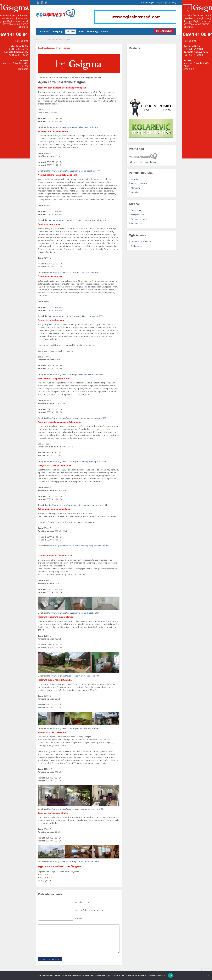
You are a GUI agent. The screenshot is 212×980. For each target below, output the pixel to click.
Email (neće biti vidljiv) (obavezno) (90, 910)
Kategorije (58, 31)
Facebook (145, 162)
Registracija (162, 2)
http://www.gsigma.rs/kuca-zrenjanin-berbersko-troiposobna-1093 (77, 418)
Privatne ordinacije (139, 219)
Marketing (92, 31)
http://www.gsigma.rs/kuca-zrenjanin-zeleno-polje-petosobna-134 (77, 505)
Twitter (153, 162)
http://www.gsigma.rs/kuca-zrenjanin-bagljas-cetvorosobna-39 (75, 809)
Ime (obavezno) (82, 902)
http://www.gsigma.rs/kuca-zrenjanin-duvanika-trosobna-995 (74, 728)
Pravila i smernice (139, 183)
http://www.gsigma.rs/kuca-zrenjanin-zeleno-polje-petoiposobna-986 (78, 546)
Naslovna (44, 31)
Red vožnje (136, 210)
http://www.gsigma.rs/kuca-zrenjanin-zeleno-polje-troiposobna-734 (77, 461)
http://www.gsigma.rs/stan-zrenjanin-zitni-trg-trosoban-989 (73, 862)
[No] (208, 975)
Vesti (81, 31)
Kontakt (105, 31)
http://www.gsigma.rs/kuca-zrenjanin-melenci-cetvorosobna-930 (77, 220)
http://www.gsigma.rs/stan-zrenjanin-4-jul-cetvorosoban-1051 (76, 316)
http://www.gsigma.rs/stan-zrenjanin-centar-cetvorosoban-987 (75, 374)
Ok (171, 975)
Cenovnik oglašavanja (141, 242)
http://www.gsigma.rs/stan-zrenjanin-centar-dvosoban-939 (73, 613)
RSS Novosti (134, 162)
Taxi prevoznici (138, 215)
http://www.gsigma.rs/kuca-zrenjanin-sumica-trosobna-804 (73, 273)
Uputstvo (135, 179)
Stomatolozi (136, 224)
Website (78, 918)
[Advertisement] (151, 76)
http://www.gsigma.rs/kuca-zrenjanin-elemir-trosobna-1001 (73, 676)
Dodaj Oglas (163, 31)
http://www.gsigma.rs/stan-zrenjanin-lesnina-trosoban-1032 (74, 127)
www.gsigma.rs (45, 881)
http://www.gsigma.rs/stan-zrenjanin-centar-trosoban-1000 (73, 171)
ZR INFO (71, 31)
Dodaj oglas (136, 246)
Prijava (172, 2)
